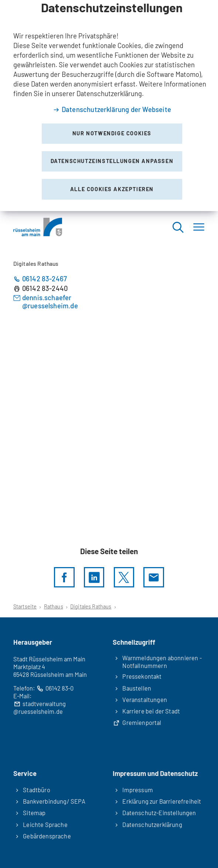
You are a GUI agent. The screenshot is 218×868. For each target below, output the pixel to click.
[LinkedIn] (94, 577)
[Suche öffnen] (178, 227)
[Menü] (199, 227)
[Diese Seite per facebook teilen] (64, 577)
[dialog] (109, 106)
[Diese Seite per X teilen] (124, 577)
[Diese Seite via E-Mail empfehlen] (154, 577)
